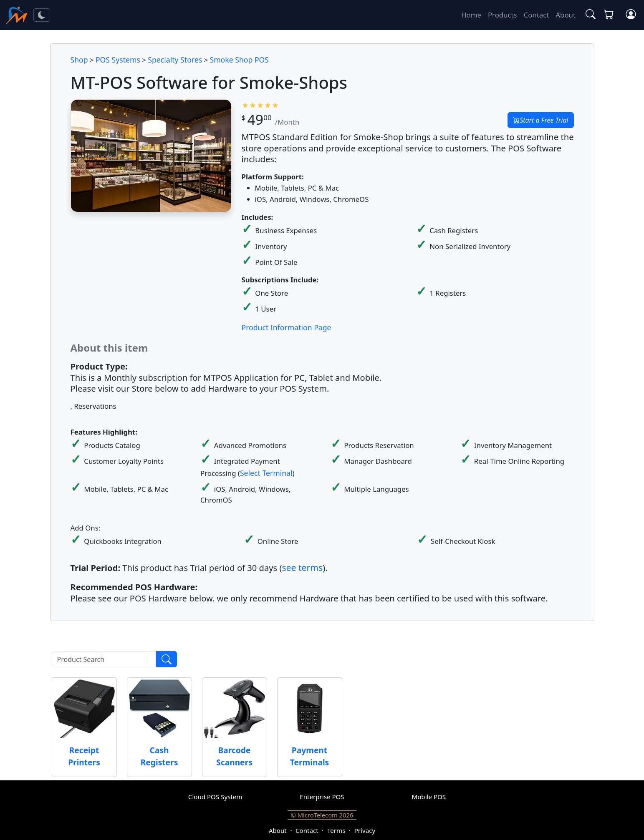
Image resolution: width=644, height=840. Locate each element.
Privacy (365, 830)
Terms (336, 830)
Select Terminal (266, 473)
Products (503, 15)
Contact (537, 15)
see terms (302, 567)
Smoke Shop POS (239, 60)
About (566, 15)
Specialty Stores (175, 60)
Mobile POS (429, 797)
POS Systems (118, 60)
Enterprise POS (322, 797)
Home (471, 15)
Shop (79, 60)
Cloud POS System (215, 797)
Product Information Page (287, 327)
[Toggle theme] (42, 15)
